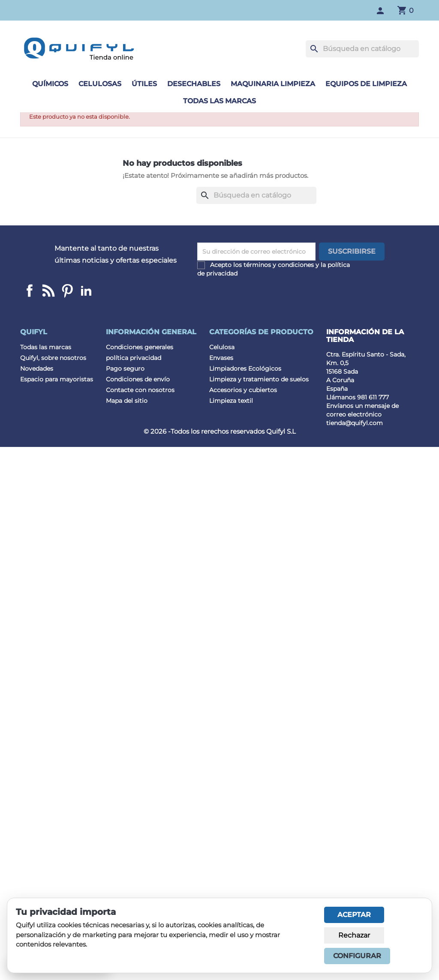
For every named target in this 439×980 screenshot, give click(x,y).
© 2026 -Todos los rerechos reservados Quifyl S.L (220, 431)
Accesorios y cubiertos (243, 390)
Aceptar (354, 915)
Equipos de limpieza (366, 84)
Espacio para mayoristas (57, 379)
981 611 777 (373, 397)
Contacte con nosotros (140, 390)
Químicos (50, 84)
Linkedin (48, 291)
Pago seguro (125, 369)
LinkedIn (86, 291)
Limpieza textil (231, 401)
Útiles (144, 84)
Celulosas (100, 84)
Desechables (194, 84)
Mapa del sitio (127, 401)
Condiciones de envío (138, 379)
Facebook (30, 291)
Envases (221, 358)
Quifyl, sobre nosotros (53, 358)
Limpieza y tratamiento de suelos (259, 379)
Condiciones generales (140, 347)
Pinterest (67, 291)
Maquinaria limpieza (273, 84)
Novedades (37, 369)
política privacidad (134, 358)
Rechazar (354, 935)
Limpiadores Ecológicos (245, 369)
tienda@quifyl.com (355, 423)
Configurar (357, 956)
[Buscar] (362, 49)
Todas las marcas (219, 101)
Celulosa (222, 347)
